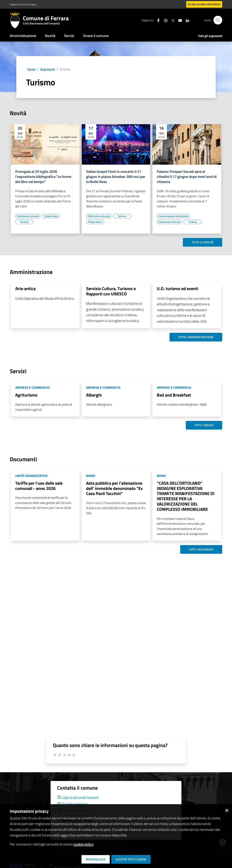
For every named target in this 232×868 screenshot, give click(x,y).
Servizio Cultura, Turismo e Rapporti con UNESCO (111, 291)
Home (31, 69)
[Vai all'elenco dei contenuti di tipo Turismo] (24, 222)
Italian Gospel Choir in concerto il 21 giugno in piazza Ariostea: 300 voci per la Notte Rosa (116, 177)
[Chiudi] (227, 810)
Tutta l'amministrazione (196, 337)
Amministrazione (23, 36)
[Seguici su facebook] (157, 20)
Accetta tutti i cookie (131, 859)
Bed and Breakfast (174, 395)
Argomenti (48, 69)
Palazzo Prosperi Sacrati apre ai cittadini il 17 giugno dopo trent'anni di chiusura (187, 177)
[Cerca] (218, 20)
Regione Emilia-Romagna (23, 4)
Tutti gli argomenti (210, 36)
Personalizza (96, 859)
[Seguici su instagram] (164, 20)
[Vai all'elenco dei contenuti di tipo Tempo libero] (51, 216)
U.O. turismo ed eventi (178, 288)
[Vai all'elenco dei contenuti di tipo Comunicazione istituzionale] (173, 216)
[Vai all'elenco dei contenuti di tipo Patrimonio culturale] (28, 216)
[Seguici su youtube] (179, 20)
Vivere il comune (96, 36)
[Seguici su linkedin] (186, 20)
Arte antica (25, 288)
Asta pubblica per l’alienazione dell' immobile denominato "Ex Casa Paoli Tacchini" (114, 488)
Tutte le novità (203, 242)
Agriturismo (26, 395)
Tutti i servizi (204, 425)
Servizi (69, 36)
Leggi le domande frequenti (78, 797)
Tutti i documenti (201, 549)
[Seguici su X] (171, 20)
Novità (50, 36)
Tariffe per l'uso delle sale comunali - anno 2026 (39, 486)
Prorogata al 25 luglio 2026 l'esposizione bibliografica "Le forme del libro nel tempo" (43, 177)
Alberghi (94, 395)
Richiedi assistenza (72, 804)
